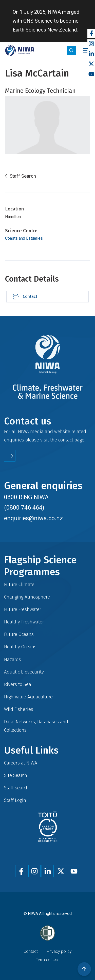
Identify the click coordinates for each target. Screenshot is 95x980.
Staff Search (23, 176)
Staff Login (15, 800)
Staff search (16, 788)
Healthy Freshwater (24, 622)
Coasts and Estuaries (24, 238)
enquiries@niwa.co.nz (33, 518)
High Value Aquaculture (28, 697)
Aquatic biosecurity (24, 672)
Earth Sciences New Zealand (45, 30)
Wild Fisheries (19, 709)
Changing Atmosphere (27, 597)
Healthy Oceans (20, 647)
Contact (30, 296)
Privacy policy (59, 951)
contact (66, 440)
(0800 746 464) (24, 508)
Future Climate (19, 584)
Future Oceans (19, 634)
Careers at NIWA (21, 763)
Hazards (13, 659)
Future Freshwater (23, 609)
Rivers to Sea (18, 684)
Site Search (16, 775)
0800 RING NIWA (26, 497)
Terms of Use (48, 960)
